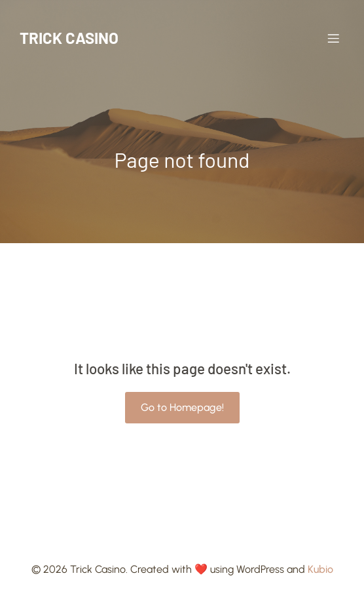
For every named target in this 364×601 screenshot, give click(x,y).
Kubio (320, 569)
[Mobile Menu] (333, 38)
